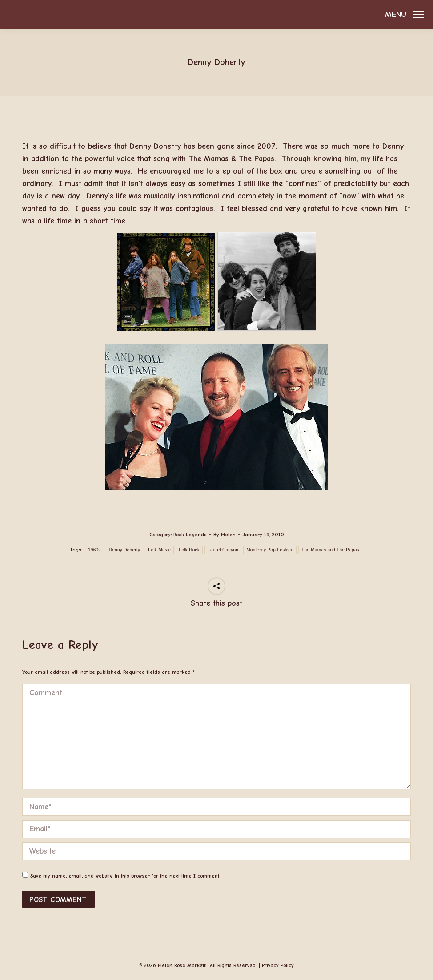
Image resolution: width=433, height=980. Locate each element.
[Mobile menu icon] (404, 15)
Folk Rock (189, 550)
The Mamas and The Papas (330, 550)
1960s (94, 550)
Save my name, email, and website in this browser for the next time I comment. (125, 876)
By (225, 535)
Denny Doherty (125, 550)
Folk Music (159, 550)
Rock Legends (190, 535)
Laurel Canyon (223, 550)
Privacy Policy (278, 965)
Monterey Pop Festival (270, 550)
